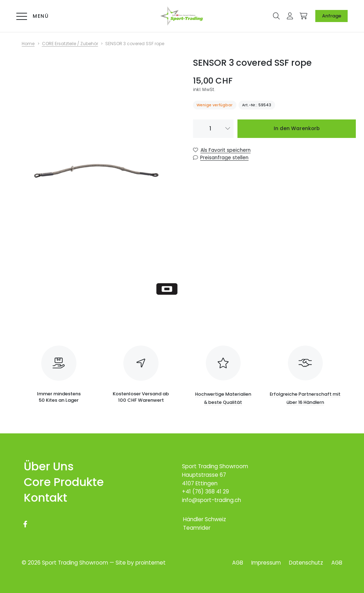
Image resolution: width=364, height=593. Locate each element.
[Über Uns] (48, 465)
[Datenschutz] (306, 563)
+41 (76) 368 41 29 (206, 490)
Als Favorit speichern (226, 150)
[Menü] (31, 16)
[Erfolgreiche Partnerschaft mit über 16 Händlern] (305, 374)
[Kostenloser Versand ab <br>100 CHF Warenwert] (141, 372)
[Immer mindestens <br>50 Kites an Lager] (59, 372)
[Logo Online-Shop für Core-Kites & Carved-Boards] (182, 16)
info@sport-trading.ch (212, 499)
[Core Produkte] (63, 481)
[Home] (32, 44)
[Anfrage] (331, 16)
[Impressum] (266, 563)
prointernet (151, 563)
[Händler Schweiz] (204, 518)
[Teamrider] (196, 526)
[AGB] (237, 563)
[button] (276, 15)
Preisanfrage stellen (224, 158)
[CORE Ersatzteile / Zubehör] (74, 44)
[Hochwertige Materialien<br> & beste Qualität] (223, 374)
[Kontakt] (44, 498)
